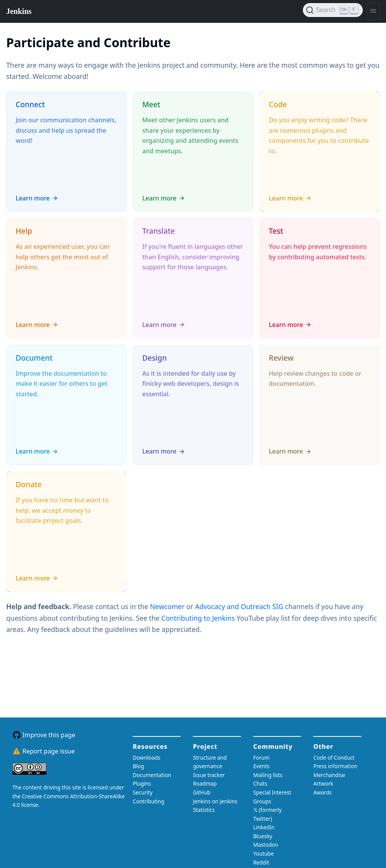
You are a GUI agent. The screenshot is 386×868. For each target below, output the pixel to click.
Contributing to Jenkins (199, 618)
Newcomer (168, 606)
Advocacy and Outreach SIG (240, 606)
